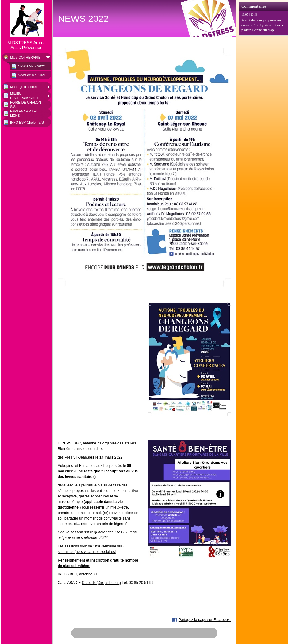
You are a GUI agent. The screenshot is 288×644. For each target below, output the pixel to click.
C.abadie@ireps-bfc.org (101, 583)
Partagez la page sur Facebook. (205, 620)
